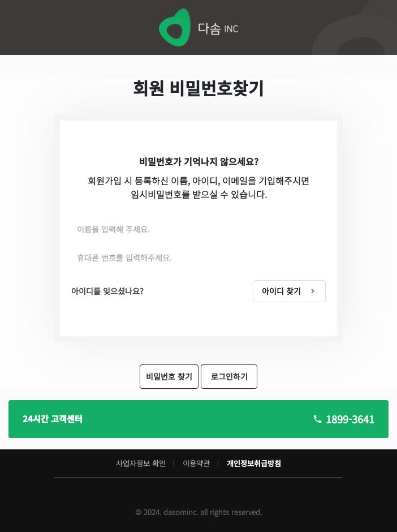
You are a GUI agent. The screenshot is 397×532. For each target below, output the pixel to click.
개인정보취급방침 (254, 463)
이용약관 (196, 463)
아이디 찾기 (289, 291)
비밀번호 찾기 (169, 376)
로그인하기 (229, 376)
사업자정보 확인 (141, 463)
